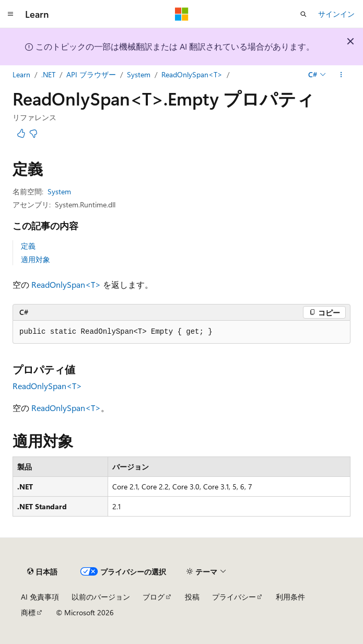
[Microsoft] (182, 14)
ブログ (154, 597)
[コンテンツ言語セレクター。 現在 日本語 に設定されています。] (42, 571)
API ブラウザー (91, 74)
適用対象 (36, 259)
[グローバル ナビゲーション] (10, 14)
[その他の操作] (341, 75)
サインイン (336, 14)
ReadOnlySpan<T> (192, 74)
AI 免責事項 (40, 597)
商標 (28, 612)
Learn (21, 74)
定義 (28, 246)
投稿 (192, 597)
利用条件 (290, 597)
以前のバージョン (101, 597)
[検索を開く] (303, 14)
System (139, 74)
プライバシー (234, 597)
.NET (48, 74)
